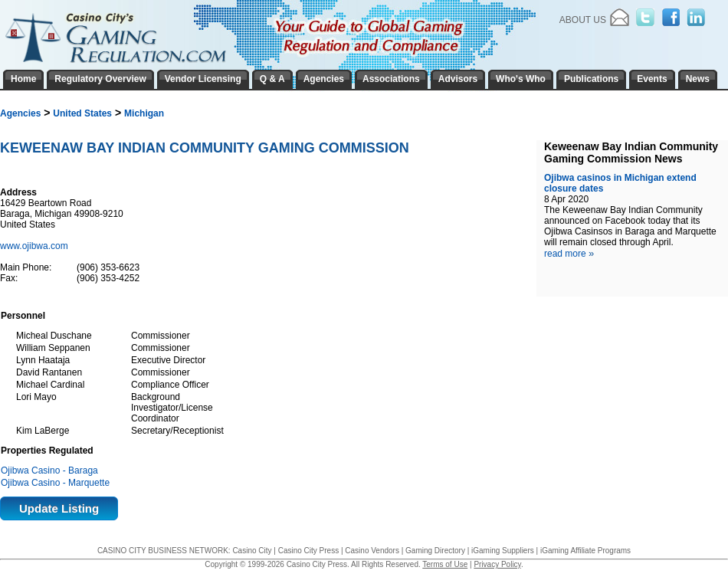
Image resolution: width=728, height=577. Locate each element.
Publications (591, 79)
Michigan (144, 113)
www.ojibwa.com (35, 246)
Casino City (252, 551)
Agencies (20, 113)
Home (23, 79)
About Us (583, 20)
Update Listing (59, 508)
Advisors (458, 79)
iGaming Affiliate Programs (585, 551)
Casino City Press (308, 551)
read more (569, 254)
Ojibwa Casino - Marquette (55, 483)
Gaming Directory (435, 551)
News (698, 79)
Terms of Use (445, 564)
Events (652, 79)
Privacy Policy (497, 564)
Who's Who (521, 79)
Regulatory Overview (100, 79)
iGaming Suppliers (503, 551)
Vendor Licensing (203, 79)
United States (82, 113)
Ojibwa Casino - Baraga (49, 470)
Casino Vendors (372, 551)
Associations (391, 79)
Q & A (272, 79)
